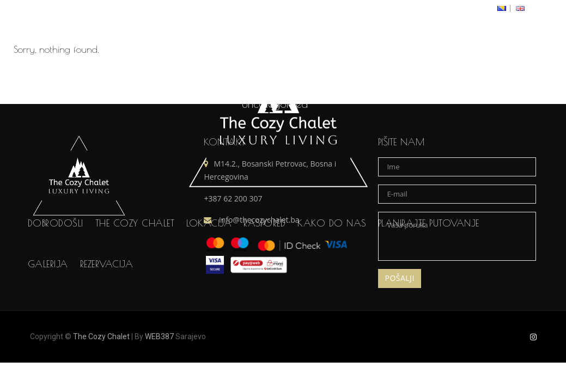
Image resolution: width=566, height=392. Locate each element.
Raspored (264, 253)
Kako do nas (332, 253)
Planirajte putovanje (429, 253)
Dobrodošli (56, 253)
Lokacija (209, 253)
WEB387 (159, 336)
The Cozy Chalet (135, 253)
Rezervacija (107, 293)
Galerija (48, 293)
